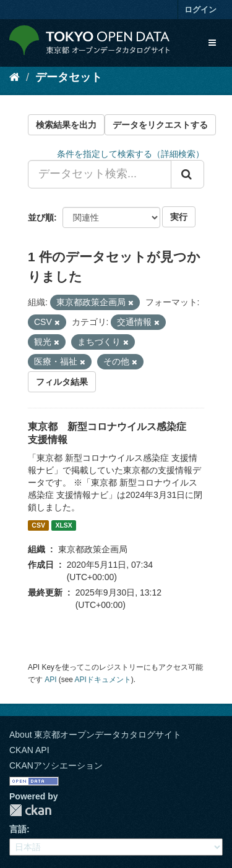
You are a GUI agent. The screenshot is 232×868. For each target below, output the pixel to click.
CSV (38, 525)
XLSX (63, 525)
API (50, 680)
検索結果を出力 (66, 125)
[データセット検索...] (100, 174)
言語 (18, 829)
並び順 (41, 217)
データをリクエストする (160, 125)
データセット (69, 77)
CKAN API (29, 750)
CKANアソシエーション (56, 765)
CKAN (30, 810)
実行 (179, 217)
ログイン (200, 10)
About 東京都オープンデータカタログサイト (95, 735)
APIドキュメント (103, 680)
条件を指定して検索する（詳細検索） (131, 154)
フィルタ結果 (62, 382)
